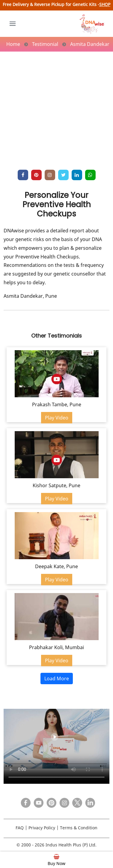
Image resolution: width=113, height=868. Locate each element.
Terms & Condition (79, 828)
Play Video (57, 418)
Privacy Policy (42, 828)
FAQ (20, 828)
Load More (57, 679)
